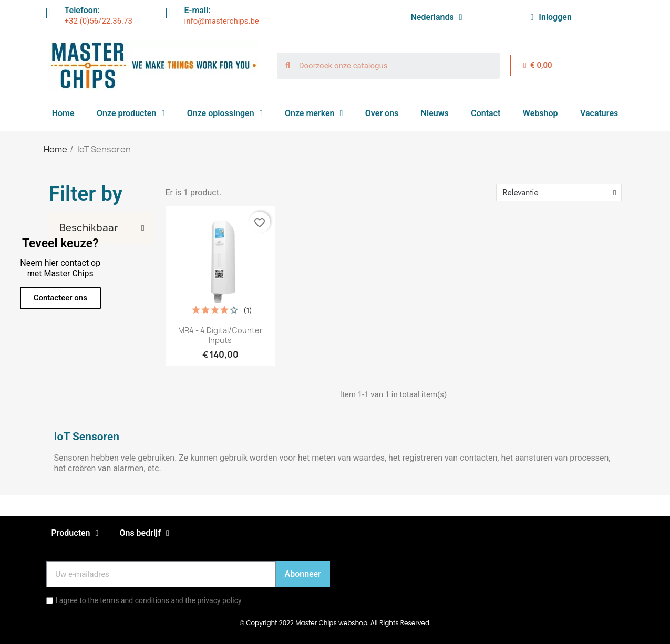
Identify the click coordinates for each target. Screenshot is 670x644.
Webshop (540, 113)
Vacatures (599, 113)
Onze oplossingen (225, 113)
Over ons (382, 113)
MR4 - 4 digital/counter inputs (220, 335)
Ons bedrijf (144, 533)
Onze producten (131, 113)
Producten (75, 533)
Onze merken (314, 113)
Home (63, 113)
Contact (486, 113)
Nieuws (435, 113)
